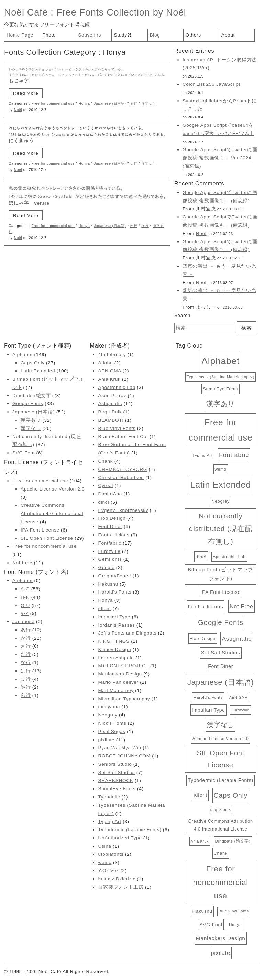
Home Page (20, 35)
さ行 (26, 646)
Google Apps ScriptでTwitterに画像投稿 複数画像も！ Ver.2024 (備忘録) (220, 158)
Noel (201, 283)
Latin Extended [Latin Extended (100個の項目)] (221, 485)
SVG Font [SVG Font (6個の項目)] (211, 925)
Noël (18, 110)
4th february (112, 355)
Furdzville (109, 551)
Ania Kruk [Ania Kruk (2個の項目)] (200, 841)
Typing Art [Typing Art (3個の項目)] (202, 455)
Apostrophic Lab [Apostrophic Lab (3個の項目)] (229, 556)
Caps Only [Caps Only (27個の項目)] (231, 795)
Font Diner (110, 527)
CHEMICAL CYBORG (123, 469)
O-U (25, 605)
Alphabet (23, 355)
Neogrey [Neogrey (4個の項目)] (221, 501)
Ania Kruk (109, 379)
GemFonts (110, 559)
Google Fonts (28, 404)
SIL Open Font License (47, 538)
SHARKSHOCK (115, 780)
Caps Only (33, 363)
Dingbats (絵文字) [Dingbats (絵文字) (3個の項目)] (233, 841)
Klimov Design (114, 649)
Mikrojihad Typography (124, 699)
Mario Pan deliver (118, 682)
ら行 (26, 695)
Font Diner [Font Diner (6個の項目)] (221, 666)
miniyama (109, 707)
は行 (145, 226)
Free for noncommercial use (45, 546)
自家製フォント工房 (121, 887)
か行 (134, 226)
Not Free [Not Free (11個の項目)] (241, 606)
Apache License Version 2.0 (53, 489)
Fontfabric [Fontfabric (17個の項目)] (234, 455)
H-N (25, 597)
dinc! (103, 502)
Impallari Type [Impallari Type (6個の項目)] (208, 710)
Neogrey (108, 715)
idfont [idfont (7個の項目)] (200, 795)
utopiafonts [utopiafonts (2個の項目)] (221, 809)
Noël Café (26, 12)
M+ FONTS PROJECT (123, 666)
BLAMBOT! (111, 420)
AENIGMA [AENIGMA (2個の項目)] (239, 697)
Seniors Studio (115, 764)
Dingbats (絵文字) (33, 396)
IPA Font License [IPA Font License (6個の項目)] (221, 592)
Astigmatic (110, 404)
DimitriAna (110, 494)
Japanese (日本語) (110, 104)
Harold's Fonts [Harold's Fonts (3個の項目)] (208, 697)
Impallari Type (114, 617)
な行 (134, 163)
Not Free (22, 563)
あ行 (26, 630)
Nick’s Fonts (112, 723)
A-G (25, 589)
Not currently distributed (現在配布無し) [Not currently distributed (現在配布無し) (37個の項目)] (221, 529)
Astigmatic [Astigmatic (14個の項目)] (236, 639)
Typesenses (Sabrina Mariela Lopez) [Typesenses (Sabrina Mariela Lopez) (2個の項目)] (221, 377)
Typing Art (109, 821)
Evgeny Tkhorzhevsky (123, 510)
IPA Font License (40, 530)
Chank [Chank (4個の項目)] (221, 853)
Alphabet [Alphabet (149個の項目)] (221, 361)
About (228, 35)
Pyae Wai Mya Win (119, 748)
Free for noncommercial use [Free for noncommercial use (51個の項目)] (221, 882)
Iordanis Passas (116, 625)
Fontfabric (109, 543)
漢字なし (149, 104)
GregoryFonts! (114, 576)
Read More (26, 93)
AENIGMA (109, 371)
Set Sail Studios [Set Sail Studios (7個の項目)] (221, 653)
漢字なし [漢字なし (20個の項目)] (221, 725)
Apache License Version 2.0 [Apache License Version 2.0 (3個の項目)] (221, 738)
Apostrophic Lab (117, 387)
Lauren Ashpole (116, 658)
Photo (49, 35)
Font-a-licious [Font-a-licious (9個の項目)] (206, 606)
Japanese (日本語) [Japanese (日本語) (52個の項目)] (221, 682)
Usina (104, 846)
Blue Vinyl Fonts (117, 428)
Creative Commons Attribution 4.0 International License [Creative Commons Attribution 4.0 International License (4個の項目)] (221, 825)
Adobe (105, 363)
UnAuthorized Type (120, 838)
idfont (104, 608)
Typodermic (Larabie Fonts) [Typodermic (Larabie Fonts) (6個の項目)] (220, 780)
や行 (26, 687)
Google (106, 568)
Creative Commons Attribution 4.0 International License (52, 513)
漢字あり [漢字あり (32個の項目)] (221, 404)
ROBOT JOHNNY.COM (124, 756)
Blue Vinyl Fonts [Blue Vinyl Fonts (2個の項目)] (234, 911)
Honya (84, 104)
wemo (105, 862)
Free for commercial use (53, 104)
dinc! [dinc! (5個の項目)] (201, 557)
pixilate (106, 740)
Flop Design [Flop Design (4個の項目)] (203, 638)
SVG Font (24, 453)
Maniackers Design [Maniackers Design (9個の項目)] (221, 938)
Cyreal (105, 486)
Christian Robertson (121, 478)
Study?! (123, 35)
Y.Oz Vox (108, 871)
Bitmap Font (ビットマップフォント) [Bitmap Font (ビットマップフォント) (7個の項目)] (221, 574)
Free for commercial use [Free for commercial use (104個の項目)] (221, 430)
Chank (105, 461)
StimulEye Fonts (117, 789)
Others (193, 35)
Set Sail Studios (116, 772)
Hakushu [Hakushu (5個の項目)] (202, 911)
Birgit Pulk (110, 412)
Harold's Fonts (115, 592)
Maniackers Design (120, 674)
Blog (155, 35)
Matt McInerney (116, 690)
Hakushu (108, 584)
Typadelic (109, 797)
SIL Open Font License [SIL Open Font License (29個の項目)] (221, 759)
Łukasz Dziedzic (117, 879)
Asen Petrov (112, 396)
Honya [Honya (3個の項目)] (235, 924)
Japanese (23, 622)
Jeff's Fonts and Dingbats (127, 633)
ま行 (134, 104)
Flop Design (112, 518)
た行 (26, 654)
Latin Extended (38, 371)
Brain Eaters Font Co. (123, 437)
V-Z (25, 613)
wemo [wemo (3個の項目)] (221, 469)
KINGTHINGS (114, 641)
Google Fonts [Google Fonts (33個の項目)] (221, 622)
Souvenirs (90, 35)
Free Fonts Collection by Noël (121, 12)
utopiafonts (111, 854)
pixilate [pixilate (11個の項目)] (221, 953)
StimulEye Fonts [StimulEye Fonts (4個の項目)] (221, 389)
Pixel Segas (112, 731)
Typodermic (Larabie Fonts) (130, 830)
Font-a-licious (114, 535)
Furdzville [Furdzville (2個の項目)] (240, 710)
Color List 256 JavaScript (211, 84)
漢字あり (31, 420)
